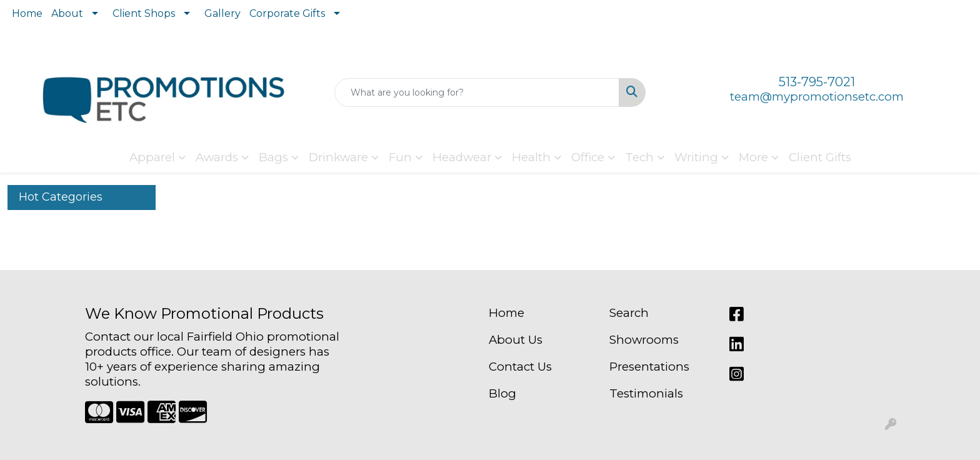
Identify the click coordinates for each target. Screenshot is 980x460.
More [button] (753, 157)
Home (27, 13)
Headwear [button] (462, 157)
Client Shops (144, 13)
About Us (516, 340)
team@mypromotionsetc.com (817, 97)
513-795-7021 (817, 82)
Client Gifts (820, 157)
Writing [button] (696, 157)
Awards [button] (217, 157)
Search (629, 313)
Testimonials (646, 393)
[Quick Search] (477, 92)
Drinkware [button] (338, 157)
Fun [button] (400, 157)
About (67, 13)
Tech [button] (639, 157)
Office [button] (588, 157)
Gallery (222, 13)
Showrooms (644, 340)
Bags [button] (273, 157)
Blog (502, 393)
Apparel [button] (152, 157)
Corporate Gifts (287, 13)
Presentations (649, 367)
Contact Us (520, 367)
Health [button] (531, 157)
